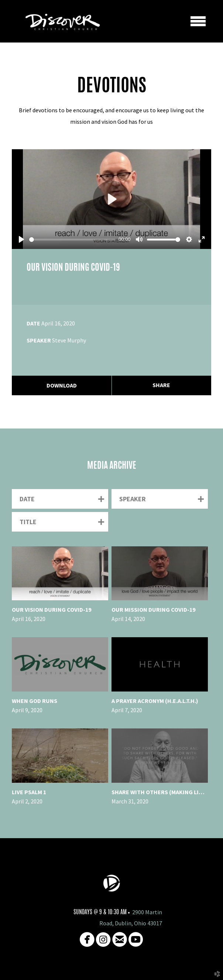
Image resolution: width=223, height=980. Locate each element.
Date (33, 323)
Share (161, 385)
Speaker (39, 340)
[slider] (72, 240)
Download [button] (62, 385)
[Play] (21, 239)
